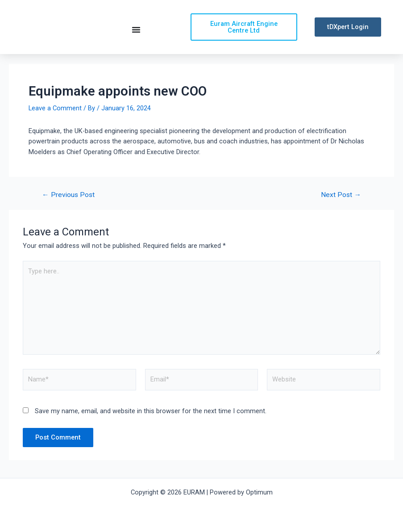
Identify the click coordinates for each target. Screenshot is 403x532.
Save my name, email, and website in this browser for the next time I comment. (151, 419)
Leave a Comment (55, 116)
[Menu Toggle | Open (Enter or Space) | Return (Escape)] (136, 34)
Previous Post (68, 204)
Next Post (341, 204)
